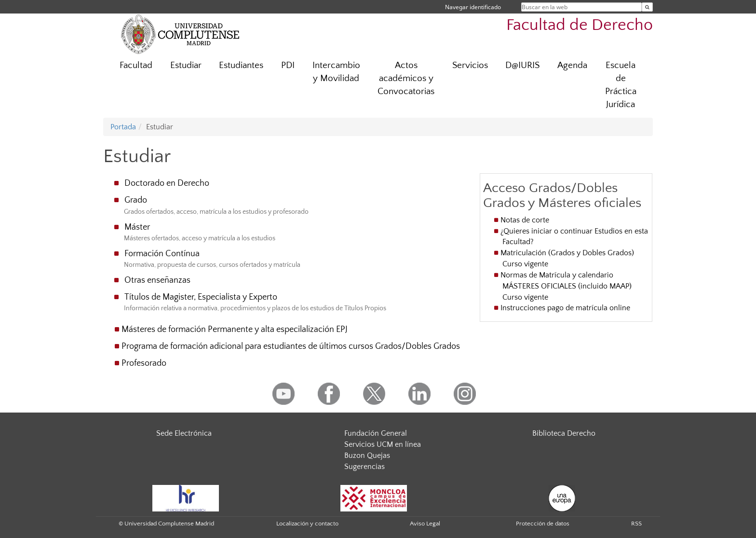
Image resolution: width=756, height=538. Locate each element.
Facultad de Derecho (580, 25)
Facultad (136, 65)
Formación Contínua (162, 254)
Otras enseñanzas (157, 280)
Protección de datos (543, 524)
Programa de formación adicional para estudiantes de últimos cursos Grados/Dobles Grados (291, 346)
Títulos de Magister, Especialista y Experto (201, 297)
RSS (636, 524)
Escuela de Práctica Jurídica (621, 85)
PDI (288, 65)
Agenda (572, 65)
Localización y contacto (307, 524)
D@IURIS (522, 65)
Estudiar (186, 65)
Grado (136, 200)
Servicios (470, 65)
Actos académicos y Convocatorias (406, 78)
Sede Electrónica (184, 433)
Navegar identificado (473, 7)
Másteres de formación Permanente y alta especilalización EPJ (235, 330)
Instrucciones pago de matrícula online (565, 308)
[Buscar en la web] (647, 7)
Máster (137, 227)
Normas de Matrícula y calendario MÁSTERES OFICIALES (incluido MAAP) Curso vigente (566, 286)
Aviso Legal (425, 524)
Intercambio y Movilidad (336, 72)
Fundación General (376, 433)
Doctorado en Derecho (167, 183)
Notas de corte (526, 220)
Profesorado (144, 363)
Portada (123, 127)
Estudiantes (241, 65)
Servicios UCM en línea (383, 444)
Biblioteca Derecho (564, 433)
